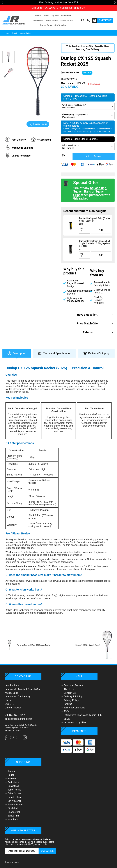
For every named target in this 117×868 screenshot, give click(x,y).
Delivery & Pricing (73, 697)
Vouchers (13, 819)
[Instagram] (25, 739)
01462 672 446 (15, 715)
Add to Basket (93, 156)
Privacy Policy (71, 700)
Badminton (66, 16)
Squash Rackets (25, 33)
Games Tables (15, 805)
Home (7, 33)
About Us (69, 689)
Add (101, 230)
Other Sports (67, 21)
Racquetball (14, 812)
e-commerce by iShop (75, 722)
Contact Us (70, 693)
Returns (68, 704)
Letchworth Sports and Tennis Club (83, 715)
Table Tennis (52, 21)
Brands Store (46, 25)
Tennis (38, 16)
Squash (55, 16)
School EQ (13, 816)
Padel (46, 16)
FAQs (66, 711)
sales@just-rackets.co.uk (18, 719)
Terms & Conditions (74, 708)
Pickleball (13, 808)
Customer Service (73, 685)
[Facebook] (7, 739)
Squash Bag (98, 188)
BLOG (67, 719)
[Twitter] (12, 739)
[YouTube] (19, 739)
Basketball (39, 21)
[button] (2, 3)
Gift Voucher (61, 25)
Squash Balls (82, 191)
